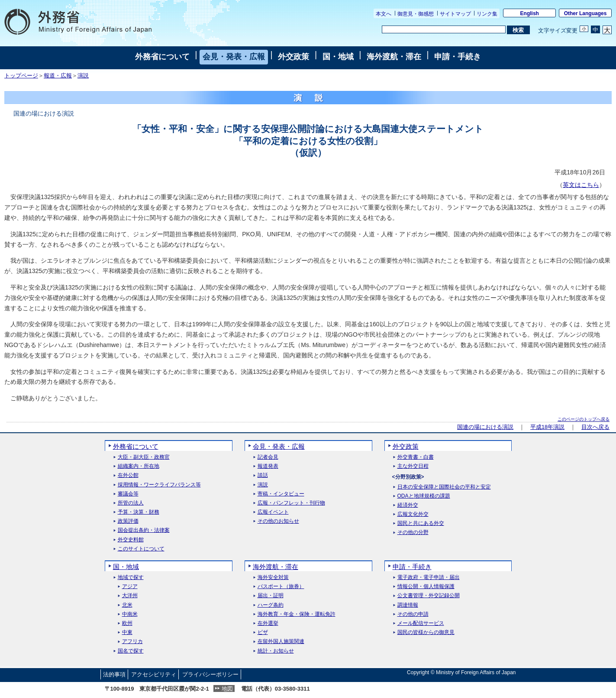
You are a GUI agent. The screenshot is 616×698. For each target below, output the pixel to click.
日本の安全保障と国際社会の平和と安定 (444, 487)
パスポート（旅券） (281, 587)
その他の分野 (413, 532)
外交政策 (293, 57)
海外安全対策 (273, 577)
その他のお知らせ (278, 521)
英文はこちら (581, 185)
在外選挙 (268, 623)
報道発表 (268, 466)
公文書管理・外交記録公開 (429, 596)
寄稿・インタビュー (281, 494)
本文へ (384, 14)
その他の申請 (413, 614)
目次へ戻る (595, 427)
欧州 (127, 623)
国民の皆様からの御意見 (426, 632)
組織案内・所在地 (139, 466)
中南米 (130, 614)
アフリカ (132, 642)
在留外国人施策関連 (281, 642)
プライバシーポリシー (210, 674)
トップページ (21, 76)
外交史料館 (131, 540)
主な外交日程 (413, 466)
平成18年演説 (547, 427)
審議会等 (128, 494)
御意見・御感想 (416, 14)
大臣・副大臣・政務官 (144, 457)
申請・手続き (458, 57)
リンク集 (487, 14)
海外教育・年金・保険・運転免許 (297, 614)
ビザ (263, 632)
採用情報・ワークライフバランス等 (159, 485)
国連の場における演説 (485, 427)
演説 (83, 76)
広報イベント (273, 512)
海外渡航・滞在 (394, 57)
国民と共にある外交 (421, 523)
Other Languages (585, 13)
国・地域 (338, 57)
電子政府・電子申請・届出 (429, 577)
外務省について (162, 57)
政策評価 (128, 521)
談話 (263, 475)
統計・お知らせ (276, 651)
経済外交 (408, 505)
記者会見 (268, 457)
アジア (130, 587)
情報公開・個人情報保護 (426, 587)
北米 (127, 605)
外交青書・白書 (416, 457)
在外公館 (128, 475)
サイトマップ (455, 14)
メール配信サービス (421, 623)
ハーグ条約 (271, 605)
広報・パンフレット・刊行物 (291, 503)
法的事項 (114, 674)
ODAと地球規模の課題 (424, 496)
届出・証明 (271, 596)
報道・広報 (58, 76)
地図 (227, 689)
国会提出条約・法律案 (144, 530)
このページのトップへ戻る (584, 419)
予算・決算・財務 (139, 512)
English (530, 13)
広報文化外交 (413, 514)
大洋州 (130, 596)
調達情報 (408, 605)
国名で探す (131, 651)
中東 (127, 632)
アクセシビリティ (154, 674)
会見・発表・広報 (234, 57)
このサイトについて (141, 549)
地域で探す (131, 577)
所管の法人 (131, 503)
